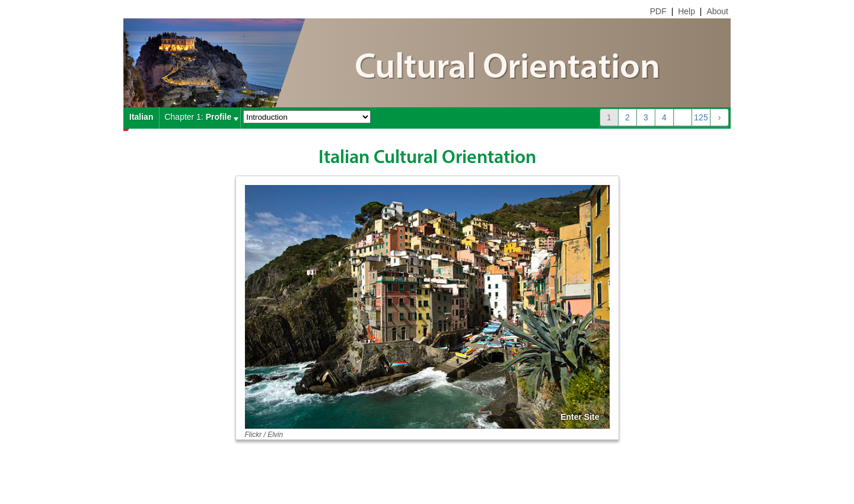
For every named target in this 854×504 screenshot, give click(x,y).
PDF (658, 11)
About (717, 11)
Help (686, 11)
